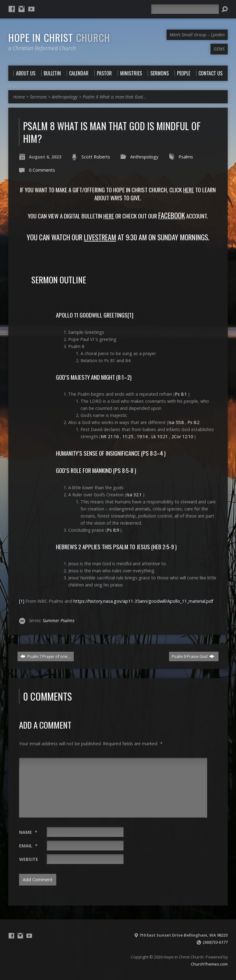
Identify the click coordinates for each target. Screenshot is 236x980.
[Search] (185, 9)
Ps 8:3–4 (153, 453)
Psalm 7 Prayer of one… (46, 656)
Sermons (38, 97)
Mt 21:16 (110, 436)
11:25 (128, 436)
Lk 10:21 (159, 436)
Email (28, 846)
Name (28, 832)
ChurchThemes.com (209, 964)
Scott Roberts (96, 157)
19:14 (142, 436)
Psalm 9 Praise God (193, 656)
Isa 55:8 (176, 422)
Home (19, 97)
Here (109, 216)
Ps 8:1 (181, 394)
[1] (130, 315)
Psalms (186, 157)
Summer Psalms (59, 620)
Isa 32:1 (134, 495)
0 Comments (42, 170)
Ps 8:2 (193, 422)
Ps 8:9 (113, 530)
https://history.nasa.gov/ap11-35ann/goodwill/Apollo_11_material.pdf (143, 601)
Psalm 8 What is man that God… (114, 97)
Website (29, 859)
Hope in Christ (59, 37)
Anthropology (65, 97)
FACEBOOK (172, 215)
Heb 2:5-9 (163, 547)
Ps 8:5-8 (124, 470)
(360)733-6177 (215, 942)
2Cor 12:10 (182, 436)
